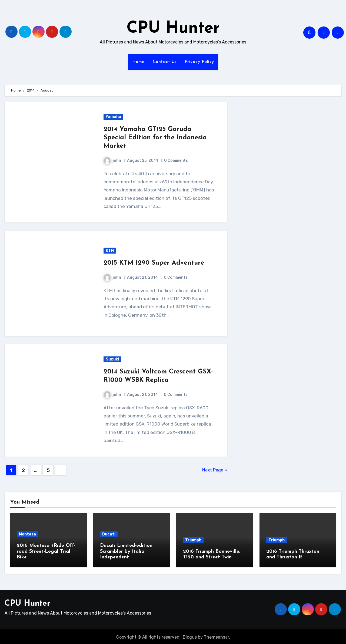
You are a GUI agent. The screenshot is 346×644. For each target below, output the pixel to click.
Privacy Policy (199, 62)
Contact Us (165, 62)
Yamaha (113, 117)
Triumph (193, 540)
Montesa (27, 534)
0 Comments (176, 161)
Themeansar (216, 636)
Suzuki (112, 359)
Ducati (109, 534)
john (112, 161)
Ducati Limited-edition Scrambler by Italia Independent (126, 551)
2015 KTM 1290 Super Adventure (154, 263)
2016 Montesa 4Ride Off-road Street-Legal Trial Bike (46, 551)
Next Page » (215, 470)
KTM (110, 250)
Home (138, 62)
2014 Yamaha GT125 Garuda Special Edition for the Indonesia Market (155, 138)
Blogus (190, 636)
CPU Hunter (173, 29)
